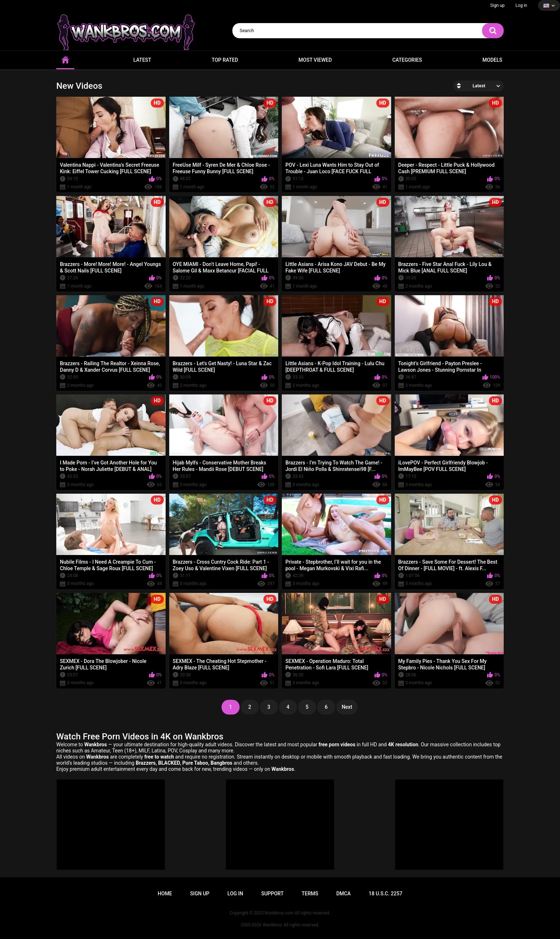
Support (272, 894)
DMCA (344, 894)
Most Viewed (315, 60)
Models (492, 60)
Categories (407, 60)
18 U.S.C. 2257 (386, 894)
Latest (143, 60)
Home (65, 60)
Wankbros (272, 925)
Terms (310, 894)
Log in (521, 5)
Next (347, 707)
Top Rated (225, 60)
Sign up (498, 5)
